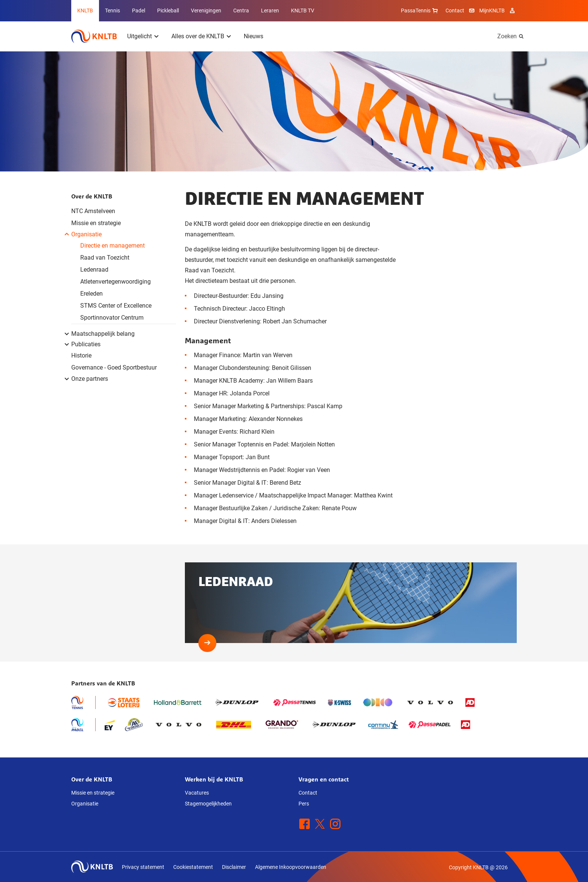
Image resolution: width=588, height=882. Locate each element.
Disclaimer (234, 867)
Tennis (112, 11)
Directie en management (112, 246)
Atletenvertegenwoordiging (115, 282)
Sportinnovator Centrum (112, 318)
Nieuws (253, 36)
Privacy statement (143, 867)
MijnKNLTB (492, 11)
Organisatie (85, 804)
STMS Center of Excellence (116, 306)
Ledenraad (94, 270)
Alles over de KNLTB (198, 36)
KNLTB (85, 11)
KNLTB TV (303, 11)
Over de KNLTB (92, 196)
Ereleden (91, 294)
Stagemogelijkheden (208, 804)
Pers (304, 804)
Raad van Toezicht (105, 258)
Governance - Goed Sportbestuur (114, 367)
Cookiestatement (193, 867)
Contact (455, 11)
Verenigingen (206, 11)
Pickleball (168, 11)
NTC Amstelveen (93, 211)
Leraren (270, 11)
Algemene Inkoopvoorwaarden (291, 867)
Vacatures (197, 793)
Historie (81, 355)
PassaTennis (420, 11)
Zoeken (507, 36)
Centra (241, 11)
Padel (139, 11)
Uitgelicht (139, 36)
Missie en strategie (96, 223)
